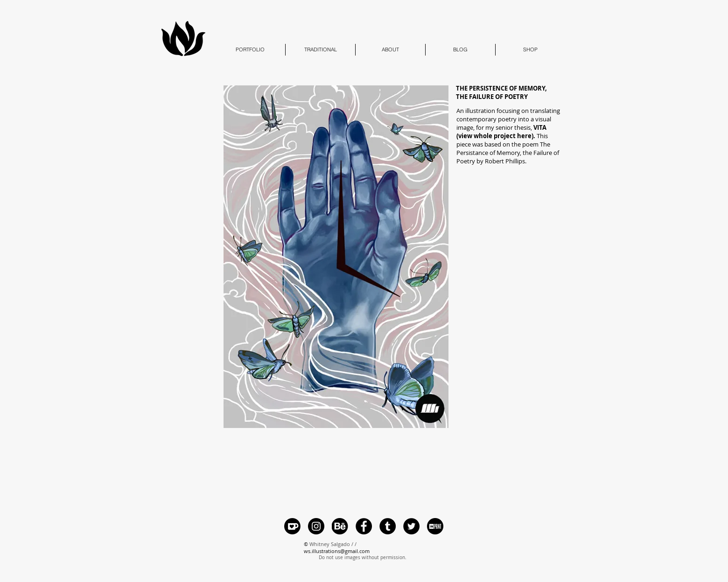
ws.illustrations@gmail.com (337, 551)
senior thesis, (501, 132)
